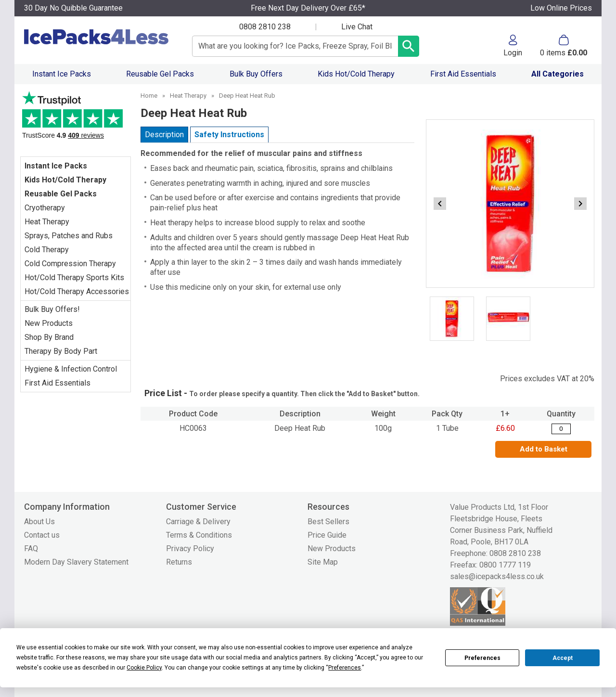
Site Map (323, 562)
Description (164, 135)
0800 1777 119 (505, 565)
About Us (39, 522)
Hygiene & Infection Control (71, 369)
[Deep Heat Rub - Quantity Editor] (561, 429)
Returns (179, 562)
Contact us (42, 535)
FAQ (31, 549)
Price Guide (327, 535)
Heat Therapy (47, 222)
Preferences (482, 658)
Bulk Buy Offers (256, 74)
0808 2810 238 (265, 27)
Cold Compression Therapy (70, 264)
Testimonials (76, 119)
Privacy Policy (190, 549)
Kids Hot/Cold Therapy (356, 74)
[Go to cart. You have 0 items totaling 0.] (564, 46)
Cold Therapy (47, 250)
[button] (513, 46)
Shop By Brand (49, 337)
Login (513, 52)
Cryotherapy (45, 208)
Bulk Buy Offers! (52, 309)
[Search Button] (409, 46)
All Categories (558, 74)
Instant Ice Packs (62, 74)
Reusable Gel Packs (160, 74)
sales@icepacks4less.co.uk (497, 576)
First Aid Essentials (463, 74)
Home (149, 96)
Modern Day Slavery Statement (76, 562)
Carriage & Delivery (198, 522)
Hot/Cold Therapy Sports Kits (74, 278)
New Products (49, 323)
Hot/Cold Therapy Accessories (77, 291)
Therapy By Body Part (61, 351)
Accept (563, 658)
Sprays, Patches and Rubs (69, 236)
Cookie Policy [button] (144, 668)
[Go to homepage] (98, 37)
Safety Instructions (229, 135)
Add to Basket (544, 449)
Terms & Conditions (199, 535)
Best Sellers (328, 522)
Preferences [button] (345, 668)
